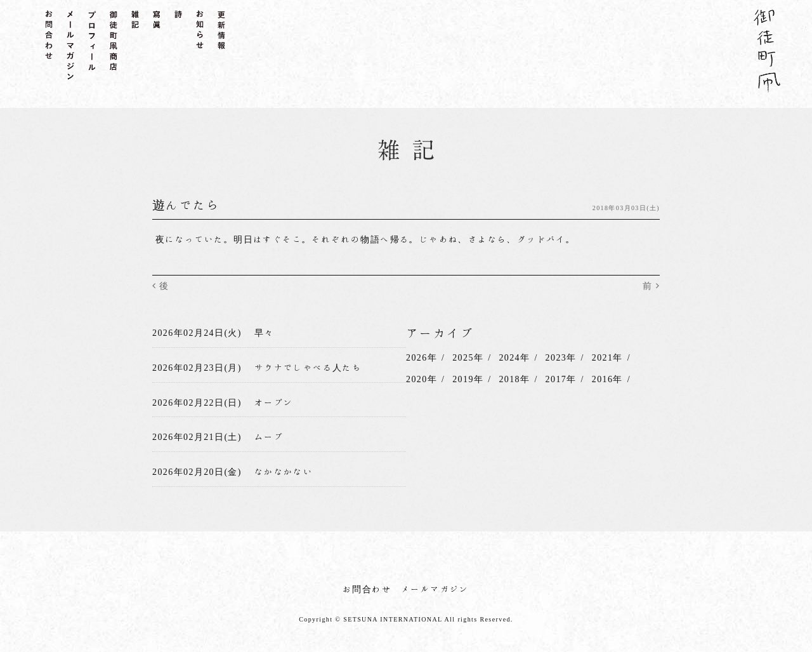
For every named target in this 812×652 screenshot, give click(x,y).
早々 (264, 333)
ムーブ (269, 437)
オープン (274, 403)
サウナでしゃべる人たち (308, 368)
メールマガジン (435, 589)
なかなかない (284, 472)
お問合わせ (367, 589)
